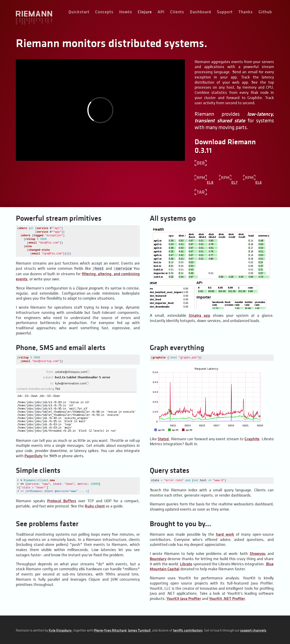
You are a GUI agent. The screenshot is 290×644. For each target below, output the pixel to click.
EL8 (204, 182)
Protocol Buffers (62, 500)
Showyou (258, 553)
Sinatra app (199, 315)
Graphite (252, 438)
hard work (225, 534)
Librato (186, 563)
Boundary (158, 558)
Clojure (145, 12)
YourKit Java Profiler (184, 598)
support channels (253, 630)
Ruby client (95, 506)
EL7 (228, 182)
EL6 (252, 182)
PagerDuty (34, 455)
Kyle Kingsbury (60, 630)
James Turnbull (139, 630)
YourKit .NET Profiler (227, 598)
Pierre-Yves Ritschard (110, 630)
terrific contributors (188, 630)
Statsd (163, 438)
